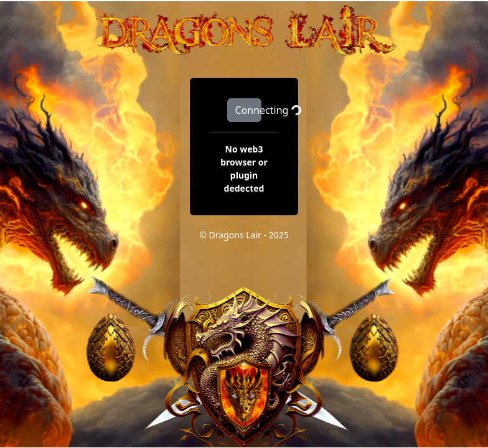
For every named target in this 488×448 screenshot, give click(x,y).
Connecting (248, 110)
